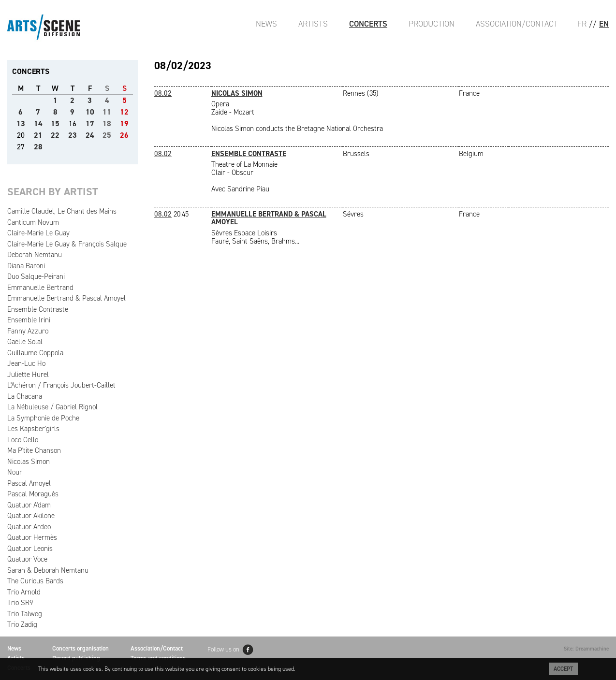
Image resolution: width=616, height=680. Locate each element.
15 (55, 123)
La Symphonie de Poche (43, 418)
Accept (563, 669)
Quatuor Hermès (32, 537)
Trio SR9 (20, 603)
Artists (313, 24)
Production (432, 24)
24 (90, 135)
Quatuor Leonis (30, 549)
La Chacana (25, 396)
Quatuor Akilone (31, 516)
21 (38, 135)
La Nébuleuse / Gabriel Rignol (52, 407)
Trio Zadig (22, 624)
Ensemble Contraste (38, 309)
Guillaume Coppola (35, 353)
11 (107, 112)
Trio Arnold (24, 592)
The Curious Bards (35, 581)
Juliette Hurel (28, 375)
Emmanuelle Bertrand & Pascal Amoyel (66, 298)
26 (124, 135)
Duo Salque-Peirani (36, 276)
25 (107, 135)
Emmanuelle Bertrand (40, 288)
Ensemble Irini (29, 320)
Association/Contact (517, 24)
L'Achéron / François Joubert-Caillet (61, 385)
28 (38, 147)
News (266, 24)
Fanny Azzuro (28, 331)
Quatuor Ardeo (29, 527)
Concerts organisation (81, 648)
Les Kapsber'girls (33, 429)
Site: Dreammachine (586, 649)
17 (90, 123)
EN (604, 24)
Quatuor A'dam (29, 505)
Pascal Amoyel (29, 483)
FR (582, 24)
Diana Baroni (26, 266)
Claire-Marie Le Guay (38, 233)
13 (21, 123)
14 (38, 123)
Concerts (368, 24)
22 (55, 135)
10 (90, 112)
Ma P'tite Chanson (34, 450)
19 (124, 123)
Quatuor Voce (27, 559)
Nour (15, 472)
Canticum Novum (33, 222)
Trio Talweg (25, 614)
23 (73, 135)
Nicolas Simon (29, 462)
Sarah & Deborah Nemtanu (48, 570)
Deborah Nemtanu (35, 255)
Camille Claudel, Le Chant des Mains (62, 211)
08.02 (163, 93)
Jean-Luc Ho (26, 363)
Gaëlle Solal (25, 342)
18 (107, 123)
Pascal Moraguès (33, 494)
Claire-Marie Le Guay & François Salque (67, 244)
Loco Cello (23, 440)
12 (124, 112)
